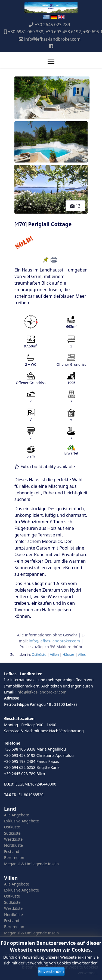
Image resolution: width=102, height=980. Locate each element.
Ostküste (39, 654)
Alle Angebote (17, 815)
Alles (82, 654)
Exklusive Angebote (21, 821)
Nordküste (13, 845)
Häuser (68, 654)
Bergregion (14, 858)
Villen (55, 654)
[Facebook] (51, 46)
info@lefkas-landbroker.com (52, 39)
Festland (12, 851)
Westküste (13, 839)
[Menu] (51, 62)
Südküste (12, 833)
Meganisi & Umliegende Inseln (31, 864)
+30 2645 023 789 (52, 25)
